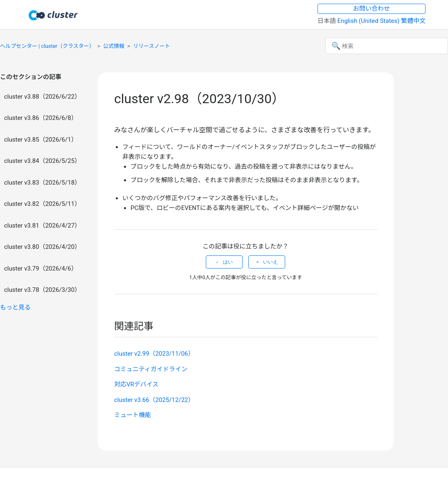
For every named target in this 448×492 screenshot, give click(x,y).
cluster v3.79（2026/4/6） (41, 269)
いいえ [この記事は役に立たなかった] (270, 262)
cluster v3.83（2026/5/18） (42, 183)
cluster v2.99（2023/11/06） (154, 354)
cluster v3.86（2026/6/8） (41, 118)
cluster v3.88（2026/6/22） (42, 97)
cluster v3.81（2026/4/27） (42, 226)
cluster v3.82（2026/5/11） (42, 204)
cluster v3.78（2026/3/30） (42, 290)
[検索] (387, 46)
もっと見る (15, 307)
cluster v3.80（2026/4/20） (42, 247)
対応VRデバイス (136, 384)
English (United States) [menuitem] (369, 21)
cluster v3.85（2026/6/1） (41, 140)
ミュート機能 (133, 415)
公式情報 (114, 46)
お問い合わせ (371, 9)
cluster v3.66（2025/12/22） (154, 400)
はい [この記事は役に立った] (228, 262)
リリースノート (151, 46)
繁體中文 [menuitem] (413, 21)
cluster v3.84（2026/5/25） (42, 161)
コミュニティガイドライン (151, 369)
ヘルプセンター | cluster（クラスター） (47, 46)
